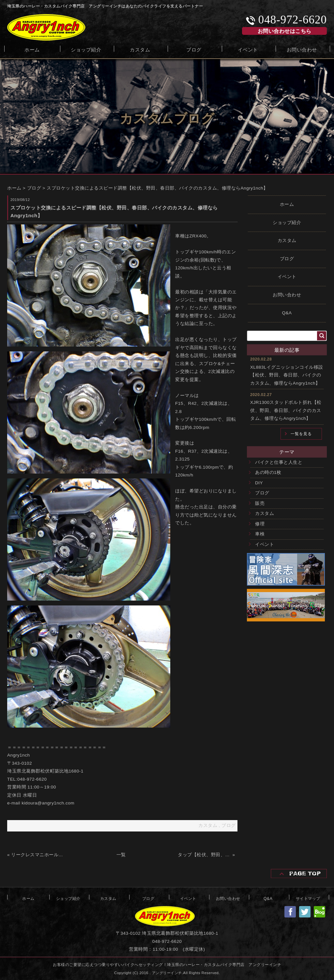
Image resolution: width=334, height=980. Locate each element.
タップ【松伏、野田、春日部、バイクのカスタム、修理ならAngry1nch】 (204, 855)
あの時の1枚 (268, 472)
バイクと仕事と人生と (279, 462)
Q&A (287, 313)
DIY (259, 483)
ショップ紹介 (86, 49)
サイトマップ (308, 898)
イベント (248, 49)
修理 (260, 524)
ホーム (32, 49)
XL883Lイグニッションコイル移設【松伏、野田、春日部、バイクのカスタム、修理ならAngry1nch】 (287, 375)
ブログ (194, 49)
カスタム (140, 49)
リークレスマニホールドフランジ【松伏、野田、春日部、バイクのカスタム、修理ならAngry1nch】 (38, 855)
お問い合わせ (302, 49)
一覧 (121, 855)
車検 (260, 534)
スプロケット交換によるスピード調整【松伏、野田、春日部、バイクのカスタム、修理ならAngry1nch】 (157, 188)
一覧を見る (301, 434)
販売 (260, 503)
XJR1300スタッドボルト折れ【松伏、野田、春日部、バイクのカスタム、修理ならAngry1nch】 (286, 410)
